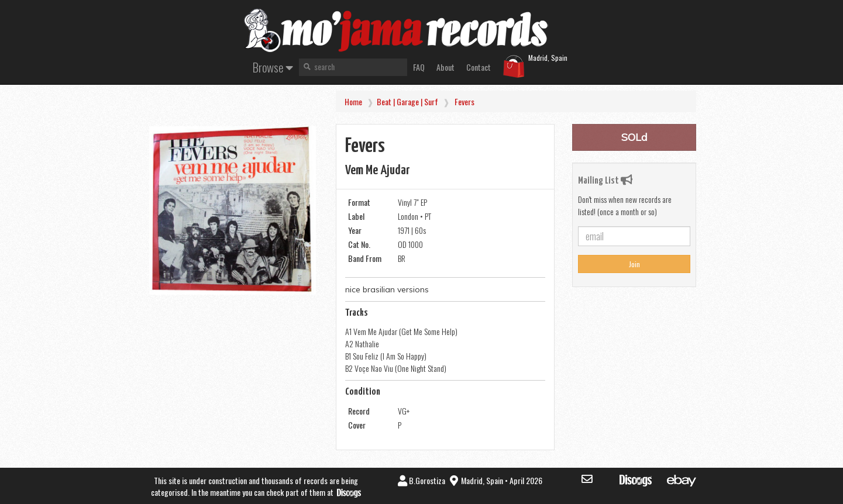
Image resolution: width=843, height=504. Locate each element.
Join (634, 264)
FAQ (419, 67)
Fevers (464, 101)
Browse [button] (273, 67)
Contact (479, 67)
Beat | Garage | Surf (407, 101)
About (445, 67)
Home (353, 101)
